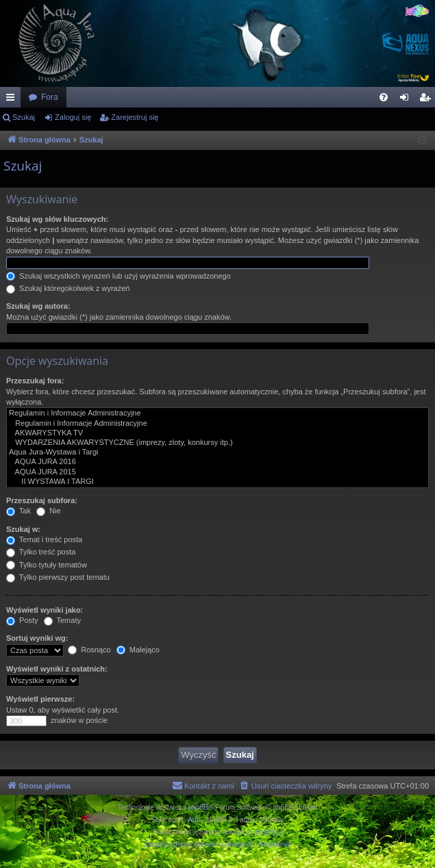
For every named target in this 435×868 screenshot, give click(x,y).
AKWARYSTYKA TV (217, 433)
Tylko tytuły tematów (47, 565)
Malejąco (138, 650)
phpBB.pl (268, 832)
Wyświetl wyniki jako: (45, 610)
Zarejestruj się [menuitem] (427, 100)
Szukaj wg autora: (38, 306)
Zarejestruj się (135, 117)
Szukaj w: (23, 529)
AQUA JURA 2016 (217, 462)
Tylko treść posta (41, 552)
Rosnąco (89, 650)
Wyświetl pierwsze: (40, 699)
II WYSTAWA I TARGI (217, 482)
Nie (49, 511)
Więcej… (13, 100)
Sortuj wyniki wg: (37, 638)
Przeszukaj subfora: (42, 500)
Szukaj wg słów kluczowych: (57, 219)
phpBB (198, 807)
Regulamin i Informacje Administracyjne (217, 413)
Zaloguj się (73, 117)
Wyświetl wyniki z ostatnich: (57, 669)
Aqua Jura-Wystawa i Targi (217, 452)
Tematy (62, 620)
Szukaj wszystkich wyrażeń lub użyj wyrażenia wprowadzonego (119, 276)
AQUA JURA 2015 (217, 472)
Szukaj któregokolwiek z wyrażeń (68, 288)
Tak (18, 511)
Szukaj (24, 117)
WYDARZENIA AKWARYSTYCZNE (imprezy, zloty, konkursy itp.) (217, 443)
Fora (50, 97)
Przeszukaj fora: (35, 381)
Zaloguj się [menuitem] (407, 100)
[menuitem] (384, 97)
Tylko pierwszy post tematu (58, 577)
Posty (22, 620)
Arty (194, 820)
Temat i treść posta (44, 539)
